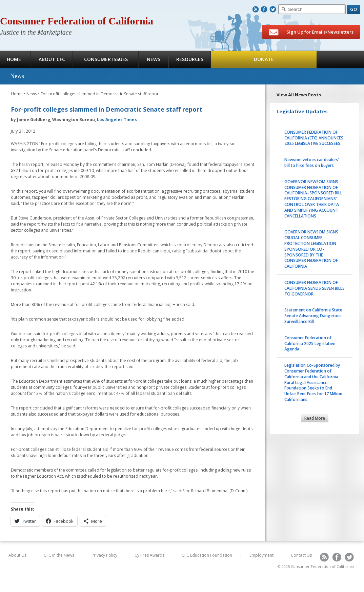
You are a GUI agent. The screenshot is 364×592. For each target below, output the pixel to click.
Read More (315, 418)
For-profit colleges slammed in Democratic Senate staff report (100, 94)
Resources (190, 59)
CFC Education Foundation (207, 555)
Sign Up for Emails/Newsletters (311, 32)
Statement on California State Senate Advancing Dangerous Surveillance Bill (313, 316)
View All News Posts (299, 95)
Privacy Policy (104, 555)
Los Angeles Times (117, 120)
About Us (17, 555)
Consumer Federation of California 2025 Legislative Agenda (310, 343)
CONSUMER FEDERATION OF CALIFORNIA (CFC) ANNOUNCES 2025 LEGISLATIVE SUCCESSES (314, 138)
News (154, 59)
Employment (261, 555)
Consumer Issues (106, 59)
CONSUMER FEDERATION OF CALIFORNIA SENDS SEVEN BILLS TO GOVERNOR (315, 288)
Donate (264, 59)
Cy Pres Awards (149, 555)
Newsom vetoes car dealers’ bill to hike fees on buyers (312, 163)
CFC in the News (59, 555)
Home (17, 94)
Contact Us (301, 555)
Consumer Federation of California (77, 21)
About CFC (52, 59)
